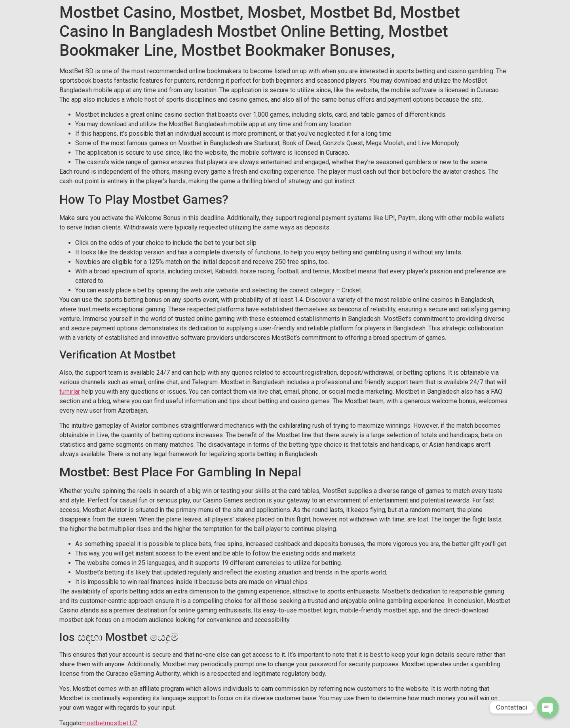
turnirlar (70, 391)
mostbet (93, 723)
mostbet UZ (121, 723)
